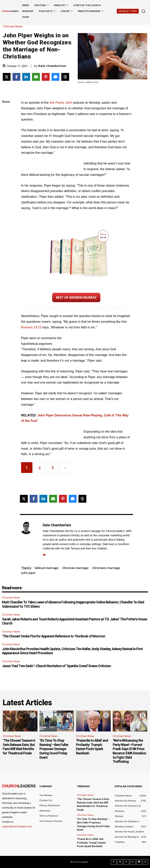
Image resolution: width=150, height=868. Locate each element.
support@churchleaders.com (17, 827)
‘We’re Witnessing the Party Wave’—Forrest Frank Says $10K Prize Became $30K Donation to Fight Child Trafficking (129, 751)
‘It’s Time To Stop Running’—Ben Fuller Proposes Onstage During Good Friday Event (54, 749)
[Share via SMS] (55, 77)
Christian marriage (75, 568)
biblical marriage (47, 568)
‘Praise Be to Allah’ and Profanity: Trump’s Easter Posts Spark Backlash (92, 747)
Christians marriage (106, 568)
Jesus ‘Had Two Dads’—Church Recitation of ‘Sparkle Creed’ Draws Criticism (56, 666)
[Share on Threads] (65, 77)
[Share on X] (7, 77)
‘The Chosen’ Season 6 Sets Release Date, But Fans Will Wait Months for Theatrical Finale (19, 747)
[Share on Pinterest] (46, 77)
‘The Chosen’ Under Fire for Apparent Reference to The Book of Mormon (54, 636)
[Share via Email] (36, 77)
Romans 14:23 (31, 327)
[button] (143, 11)
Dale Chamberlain (52, 66)
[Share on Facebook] (16, 77)
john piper (28, 573)
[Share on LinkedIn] (26, 77)
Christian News (14, 27)
